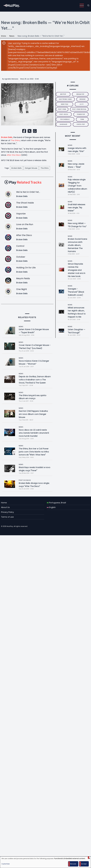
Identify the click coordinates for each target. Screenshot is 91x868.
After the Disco (24, 235)
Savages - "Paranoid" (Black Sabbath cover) (76, 292)
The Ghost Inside (25, 203)
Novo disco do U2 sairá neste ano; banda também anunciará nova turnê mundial (34, 433)
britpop (63, 94)
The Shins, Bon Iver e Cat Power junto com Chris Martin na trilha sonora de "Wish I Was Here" (34, 452)
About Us (5, 507)
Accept (84, 864)
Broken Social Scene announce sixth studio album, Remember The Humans (77, 245)
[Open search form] (88, 5)
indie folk (65, 104)
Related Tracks (23, 182)
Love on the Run (25, 224)
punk (82, 119)
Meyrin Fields (23, 278)
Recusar (73, 864)
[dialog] (45, 862)
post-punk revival (79, 109)
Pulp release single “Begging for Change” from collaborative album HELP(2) (77, 186)
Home (4, 503)
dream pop (80, 94)
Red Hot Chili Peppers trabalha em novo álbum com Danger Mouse (33, 414)
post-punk (62, 109)
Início (4, 36)
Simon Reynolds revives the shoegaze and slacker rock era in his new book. (77, 270)
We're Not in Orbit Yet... (28, 192)
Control (20, 246)
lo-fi (82, 104)
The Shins (15, 140)
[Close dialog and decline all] (89, 858)
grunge (82, 99)
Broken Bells (16, 168)
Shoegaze (63, 124)
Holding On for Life (26, 268)
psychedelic (65, 119)
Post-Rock (64, 114)
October (21, 257)
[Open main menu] (82, 5)
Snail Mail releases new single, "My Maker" (77, 208)
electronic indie (65, 99)
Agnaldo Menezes (11, 79)
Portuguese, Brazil (56, 503)
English (51, 507)
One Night (22, 289)
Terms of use (7, 517)
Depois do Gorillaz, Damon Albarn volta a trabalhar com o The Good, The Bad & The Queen (35, 380)
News (12, 36)
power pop (81, 114)
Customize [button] (6, 864)
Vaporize (21, 214)
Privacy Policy (7, 512)
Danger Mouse (31, 168)
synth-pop (81, 124)
